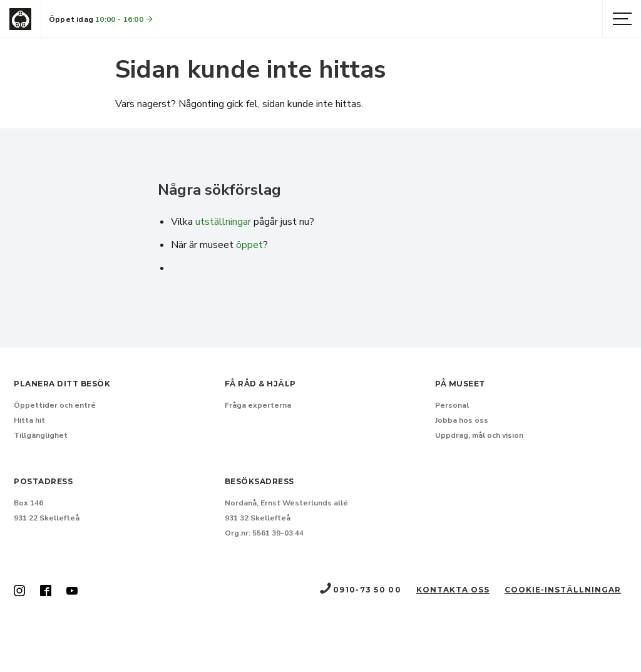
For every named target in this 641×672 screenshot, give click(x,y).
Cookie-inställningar (563, 590)
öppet (249, 245)
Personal (452, 405)
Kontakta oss (453, 590)
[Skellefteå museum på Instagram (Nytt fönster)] (19, 592)
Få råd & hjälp (260, 384)
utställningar (223, 222)
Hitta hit (29, 420)
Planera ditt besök (62, 384)
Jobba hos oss (462, 420)
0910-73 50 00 (360, 590)
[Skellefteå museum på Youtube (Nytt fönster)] (72, 592)
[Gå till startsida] (20, 19)
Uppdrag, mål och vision (479, 435)
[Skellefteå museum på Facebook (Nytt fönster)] (46, 592)
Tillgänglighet (41, 435)
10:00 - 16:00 (125, 19)
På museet (460, 384)
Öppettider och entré (55, 405)
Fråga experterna (258, 405)
